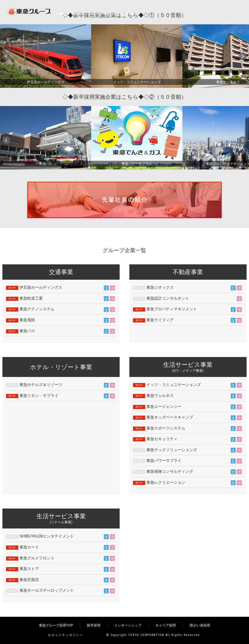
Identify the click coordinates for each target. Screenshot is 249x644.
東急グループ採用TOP (56, 625)
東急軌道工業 (31, 298)
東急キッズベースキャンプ (170, 417)
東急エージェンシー (164, 407)
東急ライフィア (160, 320)
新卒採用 (94, 625)
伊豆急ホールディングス (41, 287)
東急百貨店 (29, 580)
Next (243, 56)
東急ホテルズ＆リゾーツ (41, 385)
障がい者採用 (200, 625)
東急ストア (29, 569)
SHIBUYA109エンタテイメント (47, 536)
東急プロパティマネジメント (172, 309)
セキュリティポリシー (65, 635)
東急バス (27, 331)
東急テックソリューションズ (172, 450)
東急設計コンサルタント (168, 298)
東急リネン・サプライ (39, 396)
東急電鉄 (27, 320)
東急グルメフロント (37, 558)
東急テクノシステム (37, 309)
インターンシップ (128, 625)
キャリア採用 (166, 625)
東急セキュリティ (162, 439)
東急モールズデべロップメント (47, 590)
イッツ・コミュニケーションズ (174, 385)
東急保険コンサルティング (170, 471)
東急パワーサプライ (164, 461)
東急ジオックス (160, 287)
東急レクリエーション (166, 482)
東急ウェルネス (160, 396)
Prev (6, 56)
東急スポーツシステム (166, 428)
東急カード (29, 547)
